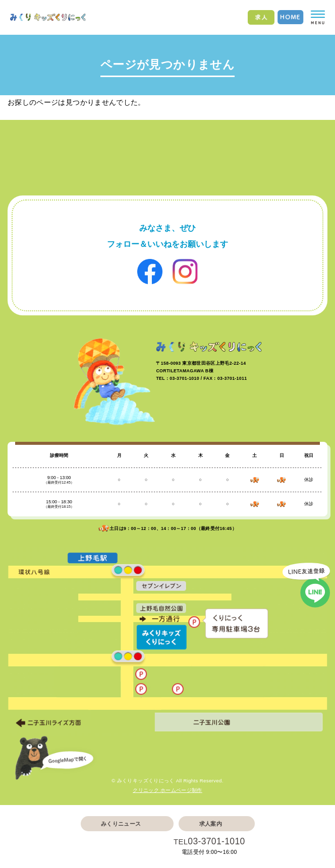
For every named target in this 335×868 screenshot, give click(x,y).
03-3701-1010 (216, 841)
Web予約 (121, 847)
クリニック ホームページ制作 (167, 790)
